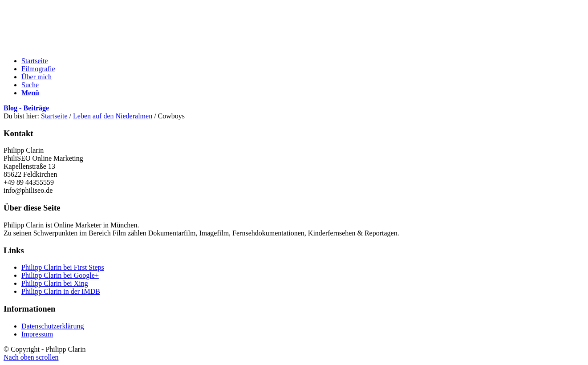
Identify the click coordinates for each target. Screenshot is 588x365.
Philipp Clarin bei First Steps (63, 267)
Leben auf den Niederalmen (113, 116)
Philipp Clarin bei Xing (55, 283)
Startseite (54, 116)
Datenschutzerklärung (53, 326)
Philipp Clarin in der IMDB (61, 291)
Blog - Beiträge (26, 108)
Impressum (37, 334)
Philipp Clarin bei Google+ (60, 275)
